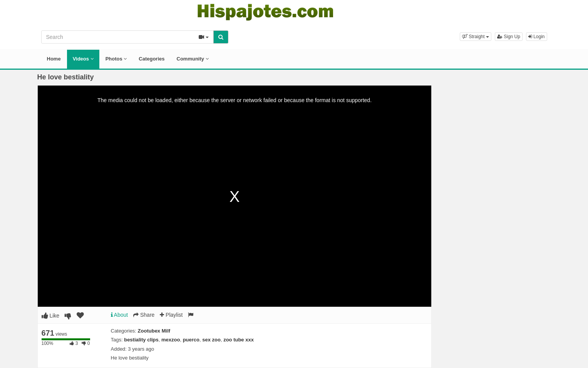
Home (54, 59)
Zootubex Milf (154, 331)
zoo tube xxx (239, 340)
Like (51, 316)
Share (144, 315)
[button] (476, 37)
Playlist (171, 315)
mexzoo (171, 340)
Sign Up (509, 37)
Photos (116, 59)
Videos (83, 59)
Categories (152, 59)
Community (193, 59)
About (120, 315)
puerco (191, 340)
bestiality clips (141, 340)
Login (537, 37)
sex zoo (211, 340)
